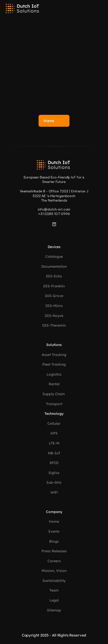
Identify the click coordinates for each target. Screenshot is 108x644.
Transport (54, 404)
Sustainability (54, 581)
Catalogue (54, 257)
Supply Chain (54, 394)
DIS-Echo (54, 276)
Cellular (54, 424)
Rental (54, 384)
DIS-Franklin (54, 286)
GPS (54, 433)
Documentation (54, 266)
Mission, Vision (54, 571)
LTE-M (54, 443)
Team (54, 590)
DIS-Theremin (54, 325)
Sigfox (54, 473)
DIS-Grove (54, 296)
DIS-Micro (54, 306)
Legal (54, 600)
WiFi (54, 492)
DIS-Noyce (54, 316)
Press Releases (54, 551)
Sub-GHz (54, 482)
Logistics (54, 374)
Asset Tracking (54, 355)
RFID (54, 463)
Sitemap (54, 610)
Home (54, 521)
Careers (54, 561)
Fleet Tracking (54, 364)
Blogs (54, 541)
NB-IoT (54, 453)
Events (54, 531)
